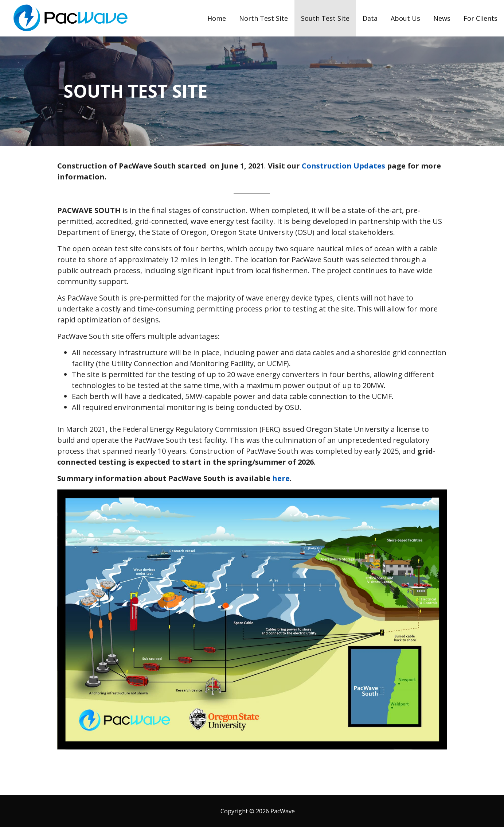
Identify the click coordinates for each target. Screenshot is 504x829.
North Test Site (263, 18)
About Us (405, 18)
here (281, 478)
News (442, 18)
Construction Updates (343, 166)
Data (370, 18)
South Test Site (325, 18)
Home (217, 18)
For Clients (480, 18)
